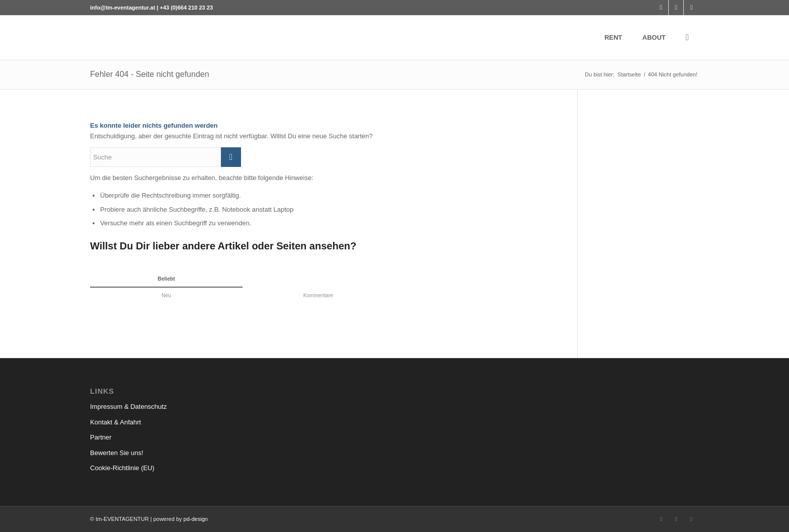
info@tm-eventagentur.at (123, 8)
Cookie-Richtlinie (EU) (122, 468)
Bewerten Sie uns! (117, 453)
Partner (101, 437)
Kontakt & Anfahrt (115, 422)
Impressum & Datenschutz (128, 407)
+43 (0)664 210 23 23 (187, 8)
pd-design (196, 519)
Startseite (629, 74)
